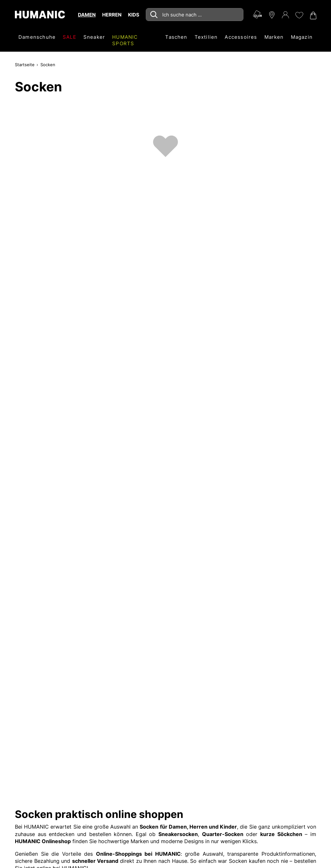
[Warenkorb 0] (313, 15)
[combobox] (195, 15)
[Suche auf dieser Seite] (195, 15)
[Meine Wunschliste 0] (299, 15)
